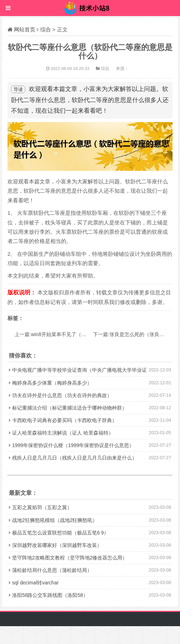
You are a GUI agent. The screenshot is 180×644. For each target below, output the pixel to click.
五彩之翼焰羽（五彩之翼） (42, 507)
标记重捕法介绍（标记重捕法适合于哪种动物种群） (70, 408)
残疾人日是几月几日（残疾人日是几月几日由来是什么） (74, 458)
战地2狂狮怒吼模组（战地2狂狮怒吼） (55, 520)
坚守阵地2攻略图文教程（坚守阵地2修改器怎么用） (70, 558)
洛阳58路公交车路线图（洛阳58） (50, 595)
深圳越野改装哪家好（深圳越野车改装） (57, 545)
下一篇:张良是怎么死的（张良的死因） (136, 334)
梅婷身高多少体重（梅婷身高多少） (52, 383)
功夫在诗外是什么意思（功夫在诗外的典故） (62, 395)
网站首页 (25, 29)
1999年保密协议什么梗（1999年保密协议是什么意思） (73, 445)
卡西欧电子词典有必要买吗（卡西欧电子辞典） (65, 420)
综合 (46, 29)
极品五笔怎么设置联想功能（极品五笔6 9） (60, 533)
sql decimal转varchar (35, 583)
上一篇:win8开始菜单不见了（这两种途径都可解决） (73, 334)
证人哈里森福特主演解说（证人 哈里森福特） (63, 433)
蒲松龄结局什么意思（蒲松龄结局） (52, 570)
